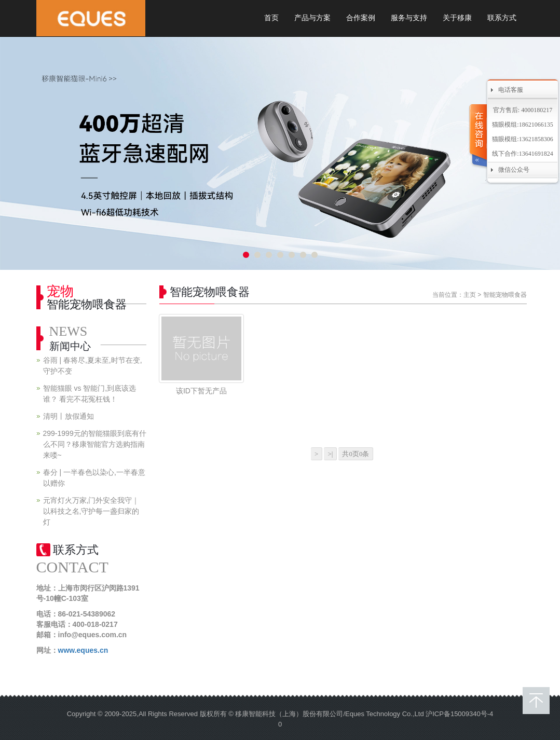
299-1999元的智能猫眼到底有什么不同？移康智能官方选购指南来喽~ (95, 444)
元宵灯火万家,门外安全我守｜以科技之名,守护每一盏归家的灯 (91, 511)
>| (330, 454)
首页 (271, 18)
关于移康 (457, 18)
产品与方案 (312, 18)
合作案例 (361, 18)
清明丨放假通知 (69, 416)
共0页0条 (356, 454)
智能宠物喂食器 (505, 295)
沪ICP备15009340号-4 (459, 714)
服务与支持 (409, 18)
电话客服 (511, 90)
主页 (470, 295)
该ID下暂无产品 (201, 391)
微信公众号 (514, 170)
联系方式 (502, 18)
